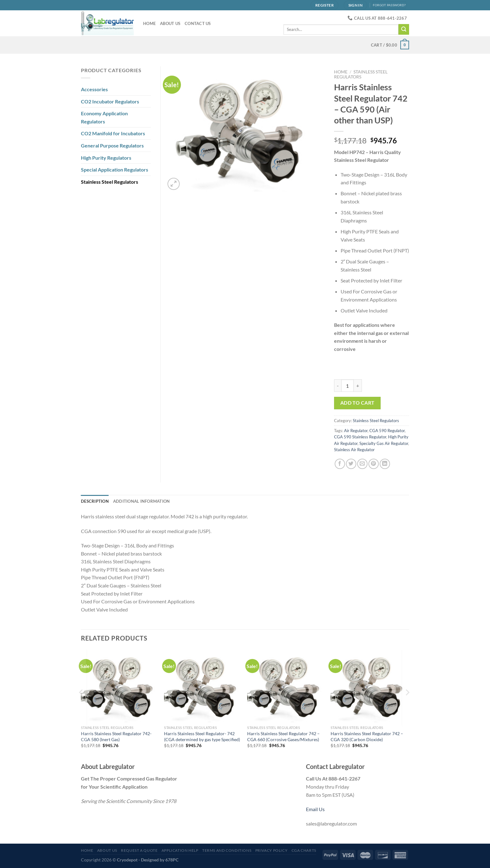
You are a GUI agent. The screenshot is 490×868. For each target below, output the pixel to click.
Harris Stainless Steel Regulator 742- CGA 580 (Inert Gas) (116, 736)
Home (149, 23)
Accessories (94, 89)
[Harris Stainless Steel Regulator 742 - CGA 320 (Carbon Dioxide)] (369, 686)
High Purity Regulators (106, 158)
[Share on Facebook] (340, 464)
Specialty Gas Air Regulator (384, 443)
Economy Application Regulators (104, 117)
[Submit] (404, 29)
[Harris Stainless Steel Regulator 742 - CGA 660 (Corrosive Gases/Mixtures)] (286, 686)
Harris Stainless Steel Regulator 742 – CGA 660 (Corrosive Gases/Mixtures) (283, 736)
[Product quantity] (347, 386)
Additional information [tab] (142, 501)
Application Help (180, 850)
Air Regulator (356, 431)
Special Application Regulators (115, 170)
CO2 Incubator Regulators (110, 101)
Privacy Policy (272, 850)
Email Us (315, 809)
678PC (172, 860)
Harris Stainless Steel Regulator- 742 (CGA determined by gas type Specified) (202, 736)
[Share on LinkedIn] (385, 464)
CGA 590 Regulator (387, 431)
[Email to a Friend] (362, 464)
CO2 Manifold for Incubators (113, 133)
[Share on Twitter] (351, 464)
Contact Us (198, 23)
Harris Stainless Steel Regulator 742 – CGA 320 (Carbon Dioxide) (367, 736)
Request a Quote (139, 850)
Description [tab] (95, 501)
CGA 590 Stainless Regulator (360, 437)
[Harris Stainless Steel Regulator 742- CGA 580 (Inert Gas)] (120, 686)
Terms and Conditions (227, 850)
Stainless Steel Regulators (361, 74)
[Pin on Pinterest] (374, 464)
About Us (170, 23)
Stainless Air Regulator (354, 450)
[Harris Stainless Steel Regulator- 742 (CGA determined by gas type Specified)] (203, 686)
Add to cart (357, 403)
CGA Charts (304, 850)
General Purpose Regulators (112, 145)
